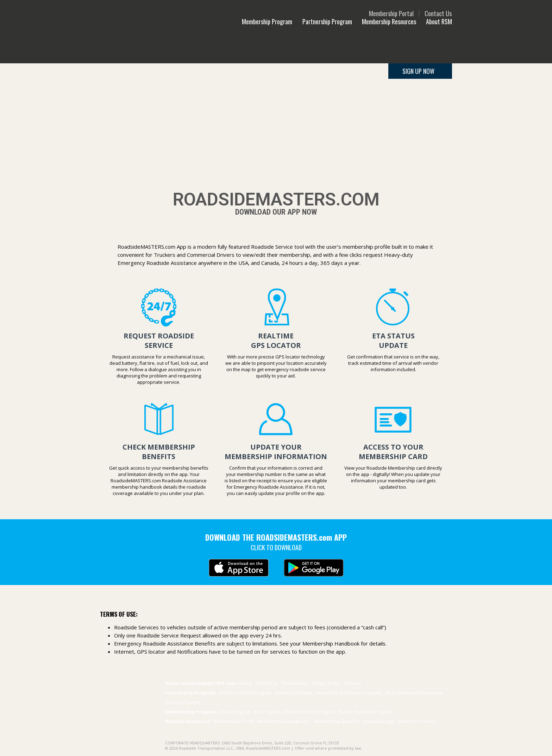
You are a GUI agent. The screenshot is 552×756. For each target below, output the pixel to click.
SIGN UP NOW (418, 71)
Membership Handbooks (284, 721)
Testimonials (295, 683)
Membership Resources (389, 21)
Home (246, 683)
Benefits (337, 721)
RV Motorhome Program (310, 712)
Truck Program (236, 712)
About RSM (439, 21)
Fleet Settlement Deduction (414, 693)
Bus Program (268, 712)
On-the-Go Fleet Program (245, 693)
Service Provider (184, 702)
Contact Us (438, 13)
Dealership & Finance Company (349, 693)
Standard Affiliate (294, 693)
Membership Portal (391, 13)
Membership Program (268, 21)
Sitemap (352, 683)
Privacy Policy (327, 683)
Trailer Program (366, 712)
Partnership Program (327, 21)
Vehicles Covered (416, 721)
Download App (379, 721)
